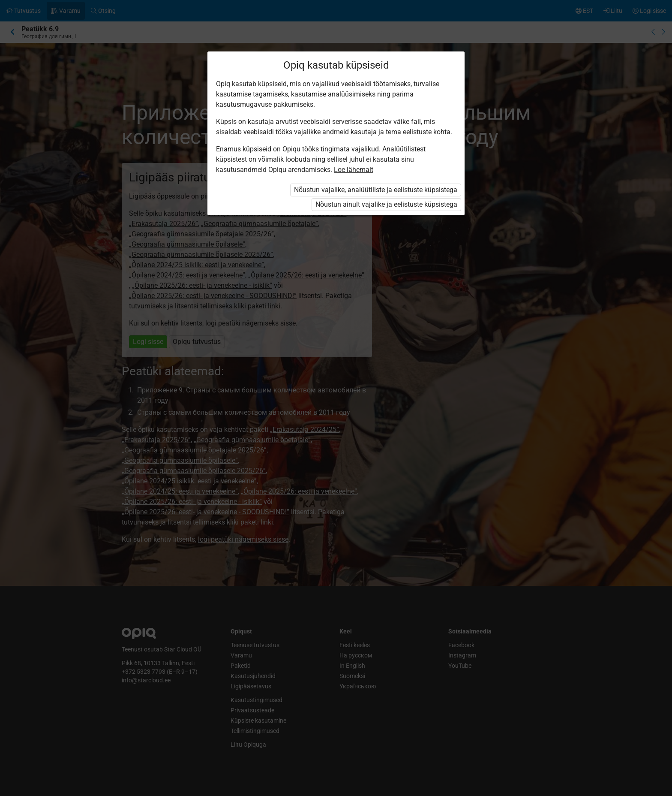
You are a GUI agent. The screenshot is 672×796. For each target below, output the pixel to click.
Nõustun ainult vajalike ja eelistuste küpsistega (386, 204)
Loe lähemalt (354, 170)
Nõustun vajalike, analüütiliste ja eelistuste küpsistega (376, 190)
